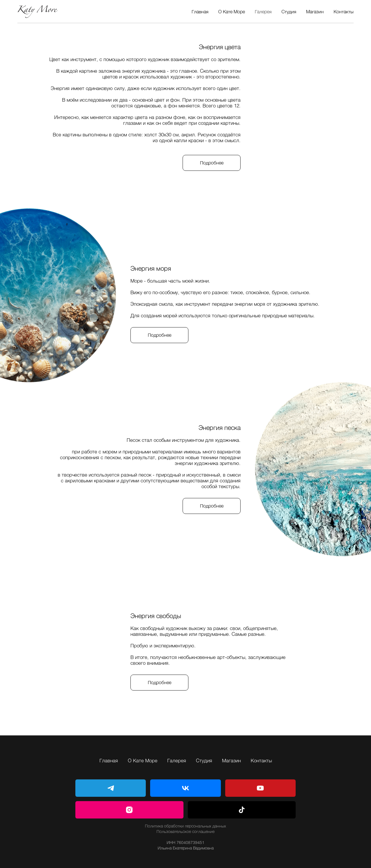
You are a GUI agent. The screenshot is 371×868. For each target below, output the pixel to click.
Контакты (344, 11)
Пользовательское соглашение (185, 831)
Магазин (315, 11)
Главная (200, 11)
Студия (289, 11)
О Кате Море (232, 11)
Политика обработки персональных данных (185, 826)
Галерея (263, 11)
